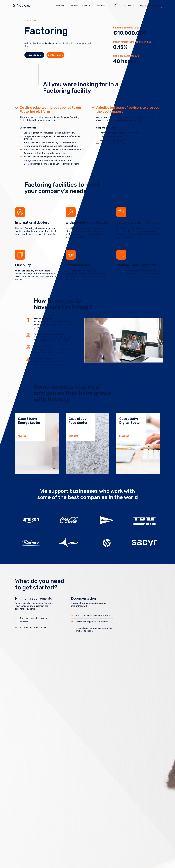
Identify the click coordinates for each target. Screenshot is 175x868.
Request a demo (36, 56)
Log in (143, 6)
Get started (155, 6)
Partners (74, 6)
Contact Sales (61, 56)
